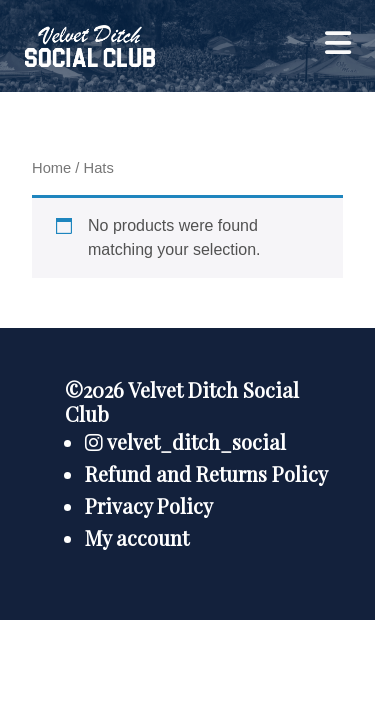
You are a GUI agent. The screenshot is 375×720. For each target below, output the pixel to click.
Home (51, 168)
